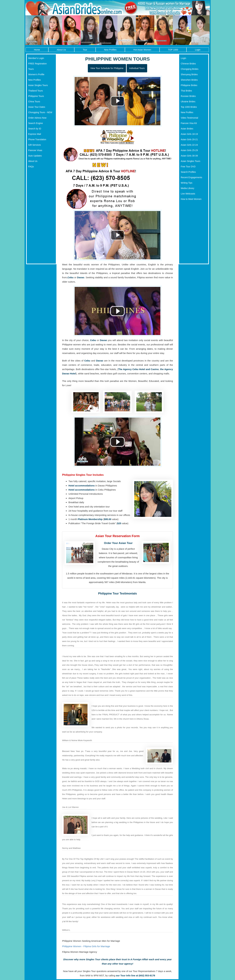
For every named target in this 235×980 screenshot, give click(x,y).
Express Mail (35, 134)
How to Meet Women (191, 199)
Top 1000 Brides (189, 107)
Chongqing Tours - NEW (40, 112)
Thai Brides (186, 91)
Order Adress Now (37, 118)
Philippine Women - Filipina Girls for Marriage (86, 946)
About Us (61, 50)
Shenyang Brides (189, 74)
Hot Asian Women (142, 50)
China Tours (34, 102)
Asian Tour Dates (37, 107)
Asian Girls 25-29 (189, 150)
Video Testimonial (189, 118)
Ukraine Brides (188, 102)
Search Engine (36, 123)
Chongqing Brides (190, 69)
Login (198, 50)
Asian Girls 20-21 (189, 139)
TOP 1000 (173, 50)
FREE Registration (38, 64)
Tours (31, 69)
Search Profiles (188, 172)
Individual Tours (137, 68)
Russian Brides (188, 96)
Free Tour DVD (188, 167)
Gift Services (35, 145)
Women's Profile (36, 74)
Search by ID (35, 129)
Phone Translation (37, 139)
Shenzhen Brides (189, 80)
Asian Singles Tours (38, 85)
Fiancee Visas (35, 150)
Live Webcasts (188, 194)
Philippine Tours (36, 96)
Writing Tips (187, 183)
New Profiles (110, 50)
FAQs (31, 167)
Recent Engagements (191, 177)
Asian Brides (187, 129)
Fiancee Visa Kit (189, 123)
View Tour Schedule (107, 68)
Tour (85, 50)
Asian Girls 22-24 (189, 145)
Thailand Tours (36, 91)
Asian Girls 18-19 (189, 134)
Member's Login (36, 58)
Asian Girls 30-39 (189, 156)
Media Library (188, 188)
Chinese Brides (188, 64)
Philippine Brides (189, 85)
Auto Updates (35, 156)
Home (37, 50)
